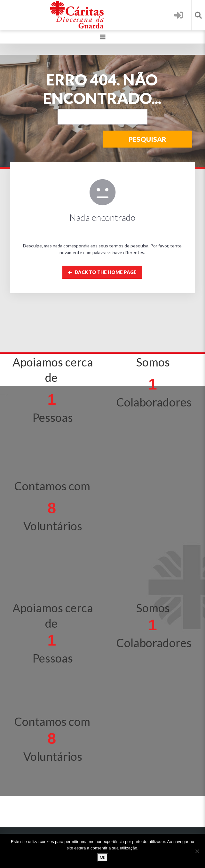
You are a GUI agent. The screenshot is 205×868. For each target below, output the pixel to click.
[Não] (197, 851)
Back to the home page (102, 272)
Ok (102, 857)
